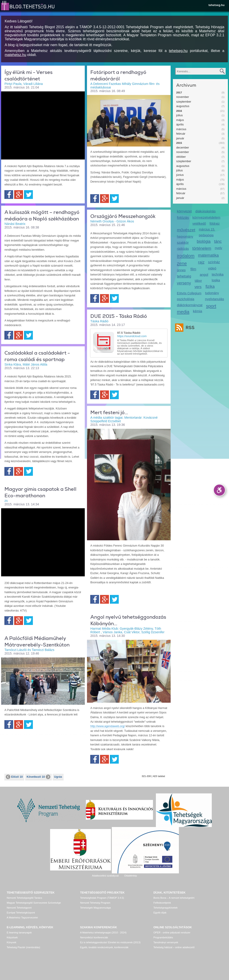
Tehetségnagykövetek (165, 908)
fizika (210, 286)
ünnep (181, 270)
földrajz (215, 224)
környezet (184, 211)
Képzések (12, 937)
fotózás (183, 218)
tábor (198, 281)
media (183, 312)
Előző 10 (14, 777)
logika (216, 280)
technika (218, 274)
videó (212, 268)
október (181, 157)
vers (198, 287)
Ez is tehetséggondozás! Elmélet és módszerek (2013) (110, 942)
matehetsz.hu (15, 55)
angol (204, 275)
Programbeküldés (163, 937)
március (181, 129)
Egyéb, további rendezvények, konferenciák (104, 947)
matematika (209, 255)
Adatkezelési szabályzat (105, 876)
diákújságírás (206, 211)
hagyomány (185, 237)
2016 (179, 111)
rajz (201, 262)
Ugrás (58, 777)
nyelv (219, 248)
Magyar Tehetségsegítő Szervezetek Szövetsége (34, 903)
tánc (218, 241)
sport (211, 306)
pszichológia (186, 299)
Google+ (19, 195)
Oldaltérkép (130, 876)
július (179, 115)
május (180, 120)
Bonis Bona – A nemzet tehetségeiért (174, 898)
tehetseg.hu (216, 5)
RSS (189, 328)
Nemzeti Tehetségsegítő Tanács (24, 898)
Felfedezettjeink (162, 903)
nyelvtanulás (215, 299)
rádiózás (183, 249)
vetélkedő (199, 224)
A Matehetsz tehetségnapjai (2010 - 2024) (103, 933)
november (183, 97)
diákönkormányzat (190, 305)
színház (214, 262)
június (180, 175)
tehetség (184, 276)
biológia (204, 241)
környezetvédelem (207, 217)
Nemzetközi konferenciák (94, 937)
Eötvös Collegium (189, 293)
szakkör (183, 242)
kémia (198, 311)
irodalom (186, 256)
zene (182, 263)
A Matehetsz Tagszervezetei (22, 918)
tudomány (212, 293)
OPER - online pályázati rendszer (172, 933)
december (183, 148)
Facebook (9, 195)
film (193, 269)
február (181, 134)
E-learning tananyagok (19, 933)
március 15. (207, 229)
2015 (179, 143)
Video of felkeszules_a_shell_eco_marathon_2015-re (43, 542)
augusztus (183, 106)
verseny (184, 283)
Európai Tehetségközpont (21, 913)
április (180, 124)
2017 (179, 93)
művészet (186, 230)
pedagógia (206, 235)
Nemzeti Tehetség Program (95, 903)
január (180, 138)
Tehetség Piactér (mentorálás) (23, 947)
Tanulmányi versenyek (166, 942)
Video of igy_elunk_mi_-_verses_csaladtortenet (43, 125)
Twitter (29, 195)
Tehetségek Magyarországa (95, 908)
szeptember (184, 102)
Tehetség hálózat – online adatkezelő (174, 947)
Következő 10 (38, 777)
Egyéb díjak (160, 913)
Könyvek (12, 942)
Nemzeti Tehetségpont (19, 908)
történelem (202, 248)
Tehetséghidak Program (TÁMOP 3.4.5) (102, 898)
